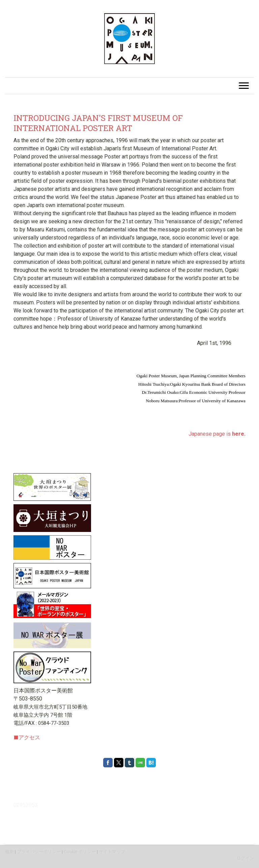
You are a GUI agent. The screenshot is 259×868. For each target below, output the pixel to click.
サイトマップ (112, 852)
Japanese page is (217, 434)
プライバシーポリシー (39, 852)
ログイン (245, 858)
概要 (9, 852)
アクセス (27, 737)
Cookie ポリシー (80, 852)
